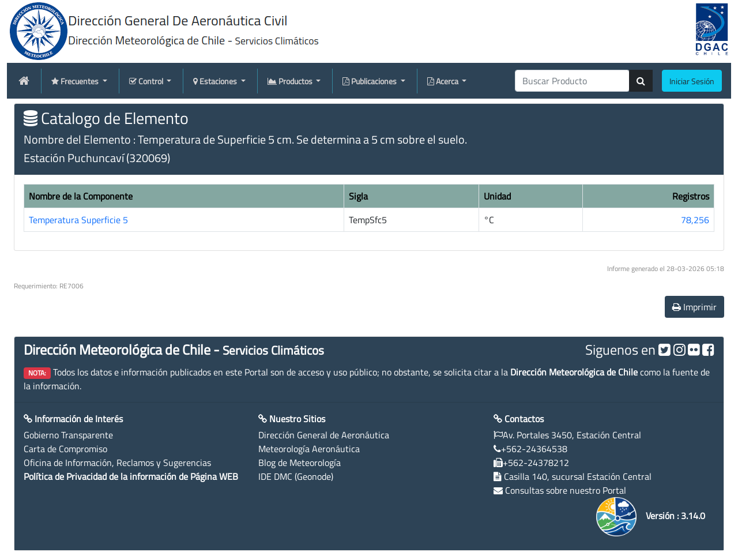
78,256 (695, 220)
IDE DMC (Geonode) (296, 476)
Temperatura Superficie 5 (78, 220)
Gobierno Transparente (68, 435)
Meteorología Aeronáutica (309, 449)
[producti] (572, 81)
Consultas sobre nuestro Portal (566, 490)
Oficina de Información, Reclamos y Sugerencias (117, 463)
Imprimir (694, 307)
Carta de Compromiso (65, 449)
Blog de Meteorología (300, 463)
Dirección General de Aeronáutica (324, 435)
